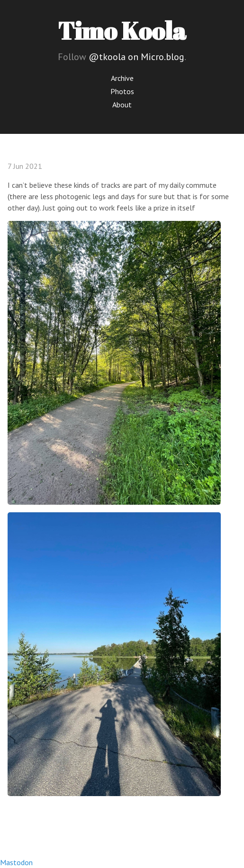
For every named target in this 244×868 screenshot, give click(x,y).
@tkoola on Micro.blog (136, 57)
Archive (122, 78)
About (122, 105)
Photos (122, 91)
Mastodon (16, 862)
